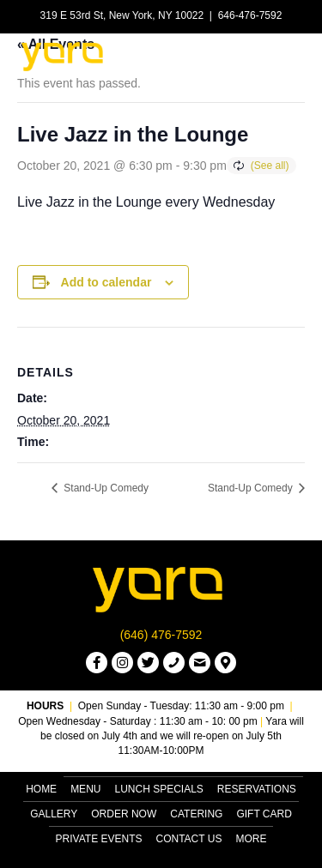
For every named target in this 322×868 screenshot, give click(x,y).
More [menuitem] (251, 839)
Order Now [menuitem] (124, 814)
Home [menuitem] (41, 789)
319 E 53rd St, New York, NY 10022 (122, 15)
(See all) (270, 166)
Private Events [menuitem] (99, 839)
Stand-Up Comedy (105, 488)
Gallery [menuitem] (54, 814)
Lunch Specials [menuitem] (158, 789)
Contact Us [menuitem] (189, 839)
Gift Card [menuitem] (264, 814)
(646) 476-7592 (161, 635)
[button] (97, 663)
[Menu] (285, 56)
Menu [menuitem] (85, 789)
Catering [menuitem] (196, 814)
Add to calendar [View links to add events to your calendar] (106, 282)
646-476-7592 (250, 15)
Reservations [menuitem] (257, 789)
